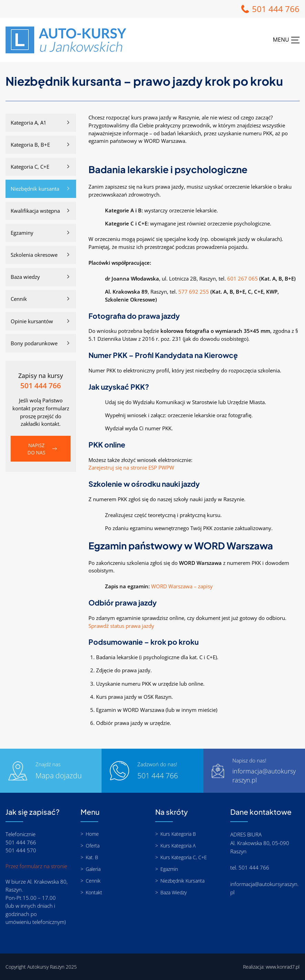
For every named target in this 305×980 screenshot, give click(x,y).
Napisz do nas (36, 449)
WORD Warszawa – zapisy (182, 586)
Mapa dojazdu (59, 776)
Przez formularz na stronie (36, 866)
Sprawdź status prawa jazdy (121, 626)
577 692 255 (194, 292)
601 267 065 (243, 278)
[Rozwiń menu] (286, 40)
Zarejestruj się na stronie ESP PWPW (131, 467)
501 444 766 (276, 9)
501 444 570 (21, 850)
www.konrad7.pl (283, 967)
